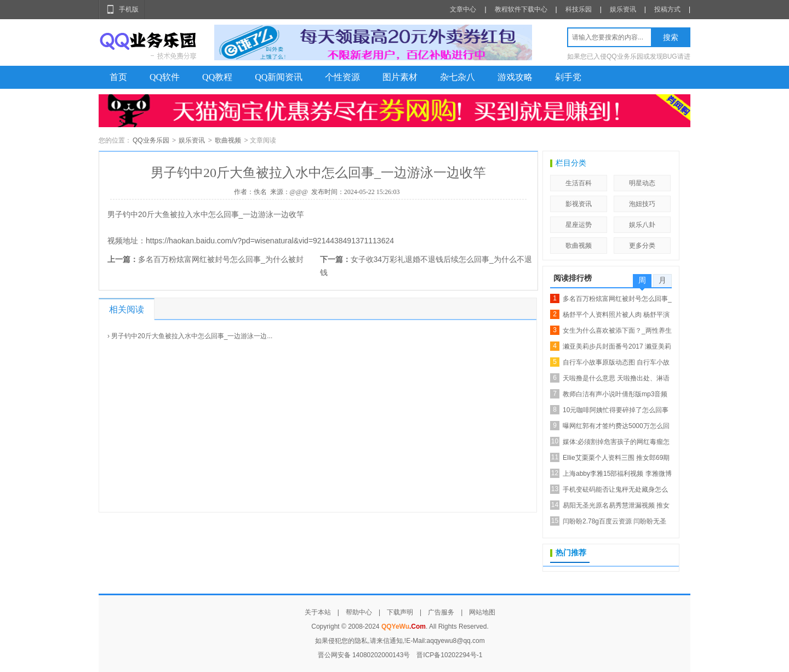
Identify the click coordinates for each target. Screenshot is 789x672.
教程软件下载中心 (521, 9)
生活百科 (579, 183)
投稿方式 (667, 9)
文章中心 (463, 9)
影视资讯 (579, 204)
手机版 (129, 9)
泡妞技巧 (642, 204)
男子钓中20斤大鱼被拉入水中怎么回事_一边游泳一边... (192, 336)
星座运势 (579, 225)
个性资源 (342, 77)
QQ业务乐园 (151, 140)
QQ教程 (217, 77)
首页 (118, 77)
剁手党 (568, 77)
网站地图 (482, 612)
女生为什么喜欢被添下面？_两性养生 (617, 331)
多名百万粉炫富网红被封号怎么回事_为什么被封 (221, 259)
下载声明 (400, 612)
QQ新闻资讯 (279, 77)
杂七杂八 (458, 77)
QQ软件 (165, 77)
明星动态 (642, 183)
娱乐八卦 (642, 225)
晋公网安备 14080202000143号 (364, 655)
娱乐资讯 (623, 9)
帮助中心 (359, 612)
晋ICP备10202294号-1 (449, 655)
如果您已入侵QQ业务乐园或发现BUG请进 (629, 56)
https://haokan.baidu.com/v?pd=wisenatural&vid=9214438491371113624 (270, 241)
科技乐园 (579, 9)
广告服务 (441, 612)
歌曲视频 (228, 140)
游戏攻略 (515, 77)
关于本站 (318, 612)
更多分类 (642, 246)
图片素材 (400, 77)
